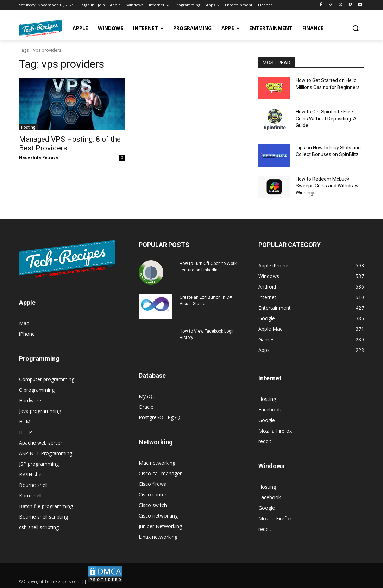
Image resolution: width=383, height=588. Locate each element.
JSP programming (39, 464)
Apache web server (41, 443)
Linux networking (158, 537)
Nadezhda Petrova (39, 157)
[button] (356, 28)
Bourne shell (33, 485)
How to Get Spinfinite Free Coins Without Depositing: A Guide (326, 119)
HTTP (26, 432)
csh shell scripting (39, 527)
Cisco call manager (160, 473)
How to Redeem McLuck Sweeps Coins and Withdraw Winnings (327, 186)
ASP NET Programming (46, 453)
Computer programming (47, 379)
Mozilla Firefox (275, 431)
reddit (265, 441)
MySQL (147, 396)
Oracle (146, 407)
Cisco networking (158, 516)
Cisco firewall (154, 484)
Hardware (30, 400)
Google (267, 420)
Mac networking (157, 463)
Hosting (28, 127)
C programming (37, 390)
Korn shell (30, 496)
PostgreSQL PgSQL (161, 417)
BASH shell (31, 474)
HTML (26, 422)
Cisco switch (153, 505)
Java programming (40, 411)
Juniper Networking (160, 526)
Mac (24, 323)
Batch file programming (46, 506)
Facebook (270, 410)
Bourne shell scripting (43, 517)
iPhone (27, 334)
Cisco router (153, 494)
